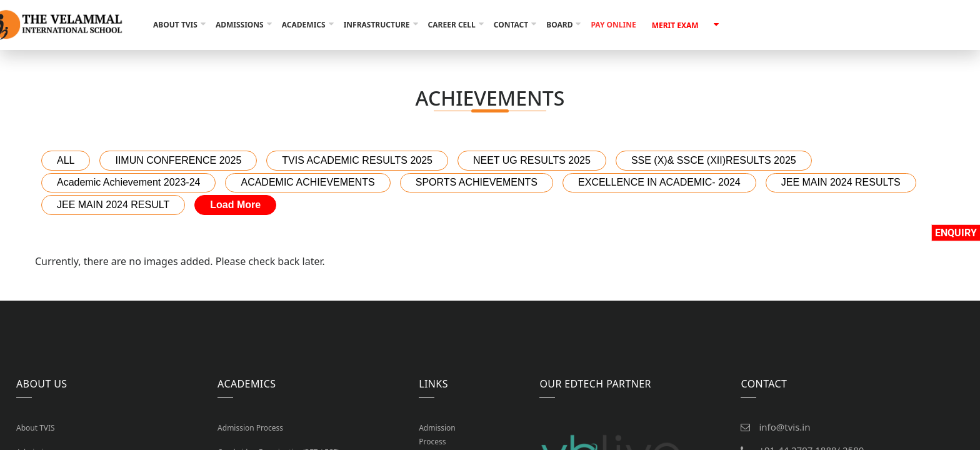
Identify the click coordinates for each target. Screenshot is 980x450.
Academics (304, 25)
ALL (66, 160)
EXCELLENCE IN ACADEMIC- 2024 (659, 182)
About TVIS (175, 25)
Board (559, 25)
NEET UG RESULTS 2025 (532, 160)
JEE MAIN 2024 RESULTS (841, 182)
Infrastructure (377, 25)
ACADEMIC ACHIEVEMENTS (307, 182)
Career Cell (452, 25)
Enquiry (956, 233)
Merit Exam (675, 25)
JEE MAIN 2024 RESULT (113, 205)
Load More (235, 205)
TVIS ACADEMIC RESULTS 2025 (357, 160)
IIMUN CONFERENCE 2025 (178, 160)
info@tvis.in (784, 427)
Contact (511, 25)
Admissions (240, 25)
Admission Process (250, 428)
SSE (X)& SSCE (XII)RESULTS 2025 (714, 160)
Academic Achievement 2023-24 (128, 182)
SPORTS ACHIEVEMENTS (477, 182)
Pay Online (613, 25)
